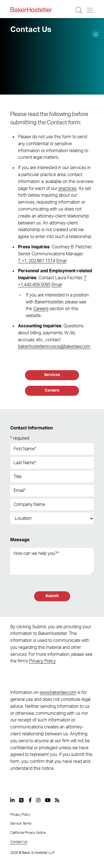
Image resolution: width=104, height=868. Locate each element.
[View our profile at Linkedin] (12, 800)
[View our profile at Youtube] (48, 800)
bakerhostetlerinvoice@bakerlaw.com (54, 347)
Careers (41, 309)
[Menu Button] (90, 10)
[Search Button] (79, 10)
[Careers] (52, 391)
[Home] (95, 34)
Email (61, 261)
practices (68, 189)
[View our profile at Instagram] (38, 800)
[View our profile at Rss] (57, 800)
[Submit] (52, 596)
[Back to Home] (31, 10)
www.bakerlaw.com (58, 693)
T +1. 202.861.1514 (37, 261)
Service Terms (21, 824)
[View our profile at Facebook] (30, 800)
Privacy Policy (42, 661)
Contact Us (19, 842)
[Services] (52, 375)
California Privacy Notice (28, 833)
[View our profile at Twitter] (22, 800)
